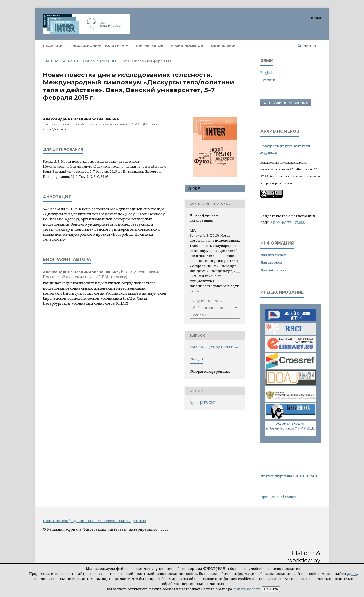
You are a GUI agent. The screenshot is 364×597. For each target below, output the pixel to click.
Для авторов (149, 46)
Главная (51, 61)
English (267, 72)
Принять (271, 589)
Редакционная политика (98, 46)
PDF (196, 188)
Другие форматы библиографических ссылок (211, 308)
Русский (268, 80)
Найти (309, 46)
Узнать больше (247, 589)
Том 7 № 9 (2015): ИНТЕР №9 (105, 61)
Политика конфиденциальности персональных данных (95, 521)
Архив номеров (187, 46)
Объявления (224, 46)
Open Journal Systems (280, 497)
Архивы (71, 61)
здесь (352, 574)
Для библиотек (273, 270)
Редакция (53, 46)
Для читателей (273, 255)
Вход (316, 18)
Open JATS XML (203, 402)
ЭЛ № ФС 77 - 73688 (288, 222)
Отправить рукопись (286, 103)
